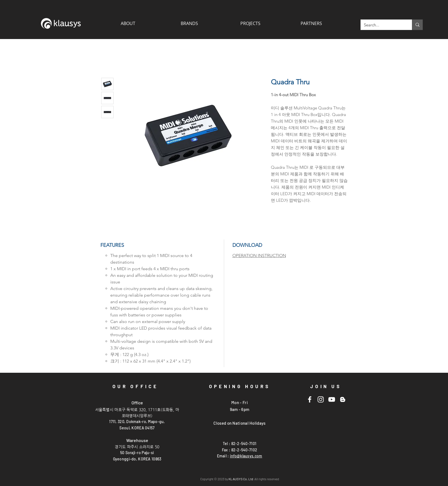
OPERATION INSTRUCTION (259, 256)
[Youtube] (332, 399)
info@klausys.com (246, 456)
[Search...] (382, 25)
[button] (311, 23)
